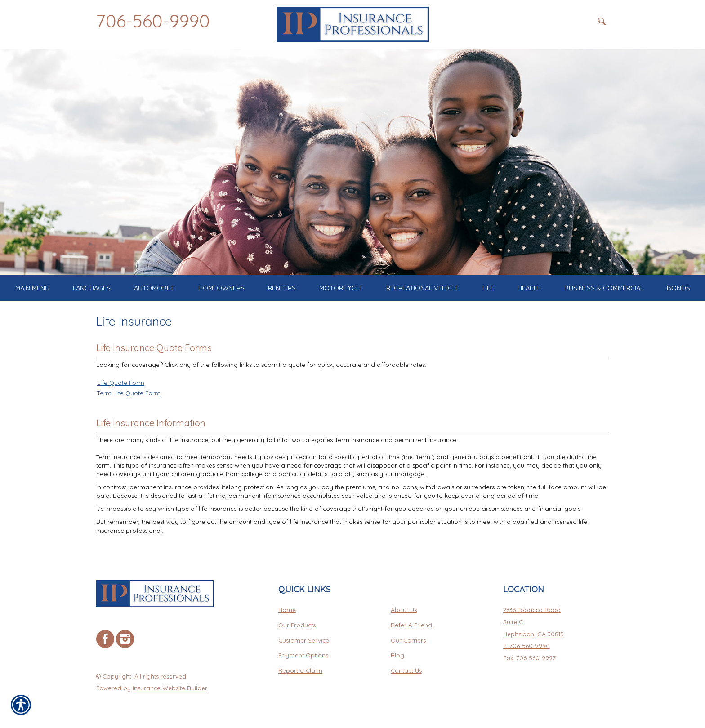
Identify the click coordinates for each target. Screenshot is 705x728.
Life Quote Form (121, 383)
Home (287, 610)
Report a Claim (300, 670)
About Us (404, 610)
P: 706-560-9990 (527, 646)
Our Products (297, 625)
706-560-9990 (153, 21)
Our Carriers (408, 640)
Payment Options (303, 655)
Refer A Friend (411, 625)
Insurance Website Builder (170, 688)
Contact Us (406, 670)
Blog (397, 655)
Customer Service (304, 640)
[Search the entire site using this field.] (548, 21)
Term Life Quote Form (129, 393)
